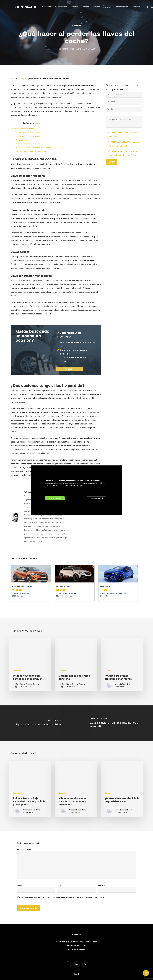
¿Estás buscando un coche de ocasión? (33, 148)
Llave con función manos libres (29, 144)
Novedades (47, 7)
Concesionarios (122, 7)
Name (20, 885)
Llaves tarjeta (22, 140)
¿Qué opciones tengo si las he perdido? (29, 151)
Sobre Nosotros (107, 7)
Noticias (96, 7)
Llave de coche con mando (27, 136)
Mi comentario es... (25, 850)
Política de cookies (76, 949)
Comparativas (61, 7)
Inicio (13, 78)
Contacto (136, 7)
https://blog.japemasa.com (85, 942)
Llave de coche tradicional (27, 132)
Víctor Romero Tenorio (71, 49)
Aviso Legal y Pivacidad (76, 946)
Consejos (85, 7)
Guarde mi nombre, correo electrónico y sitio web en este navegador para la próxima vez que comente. (62, 897)
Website (101, 885)
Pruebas (74, 7)
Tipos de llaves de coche (23, 129)
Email (60, 885)
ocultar (37, 123)
